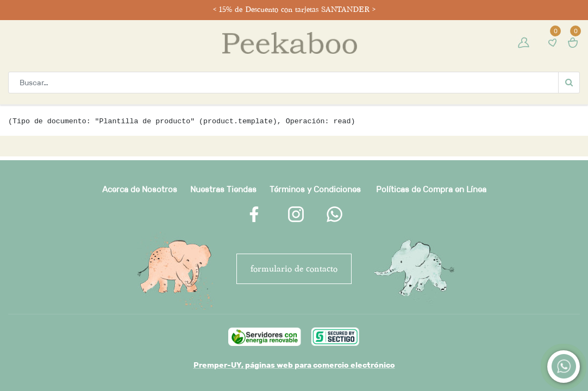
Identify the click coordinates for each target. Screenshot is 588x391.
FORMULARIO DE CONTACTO (294, 269)
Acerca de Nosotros (140, 189)
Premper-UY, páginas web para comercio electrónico (294, 365)
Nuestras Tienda (221, 189)
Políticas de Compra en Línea (431, 189)
